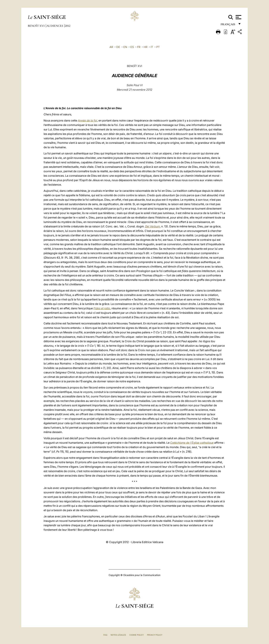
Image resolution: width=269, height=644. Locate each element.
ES (132, 47)
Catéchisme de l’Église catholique (192, 443)
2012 (68, 26)
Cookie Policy (136, 635)
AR (111, 47)
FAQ (105, 635)
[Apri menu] (238, 17)
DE (118, 47)
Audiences (55, 26)
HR (145, 47)
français (228, 25)
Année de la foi (87, 120)
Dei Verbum (153, 226)
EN (125, 47)
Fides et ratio (102, 308)
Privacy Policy (155, 635)
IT (152, 47)
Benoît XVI (37, 26)
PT (158, 47)
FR (139, 47)
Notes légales (118, 635)
